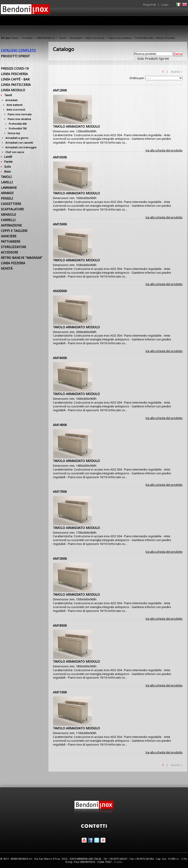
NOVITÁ (7, 268)
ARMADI (7, 193)
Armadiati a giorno (17, 138)
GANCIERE (9, 236)
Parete (8, 162)
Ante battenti (14, 105)
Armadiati (76, 38)
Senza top (14, 133)
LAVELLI (7, 182)
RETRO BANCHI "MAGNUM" (22, 258)
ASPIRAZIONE (11, 225)
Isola (8, 167)
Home (52, 21)
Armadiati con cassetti (19, 143)
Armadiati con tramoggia (21, 147)
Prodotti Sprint (15, 56)
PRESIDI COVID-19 (15, 68)
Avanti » (177, 72)
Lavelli (8, 157)
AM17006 (60, 492)
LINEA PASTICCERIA (16, 85)
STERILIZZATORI (13, 247)
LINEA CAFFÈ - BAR (15, 79)
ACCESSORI (9, 252)
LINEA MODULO (46, 38)
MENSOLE (8, 214)
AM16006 (60, 358)
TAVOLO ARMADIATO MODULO (76, 126)
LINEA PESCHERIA (14, 74)
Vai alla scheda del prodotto (164, 150)
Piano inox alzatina (120, 38)
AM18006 (60, 625)
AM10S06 (60, 157)
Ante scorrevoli (95, 38)
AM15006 (60, 224)
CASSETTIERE (11, 204)
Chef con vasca (15, 152)
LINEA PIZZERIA (13, 263)
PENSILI (7, 198)
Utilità (164, 22)
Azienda (69, 22)
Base (8, 172)
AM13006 (60, 558)
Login (165, 4)
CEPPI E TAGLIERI (14, 231)
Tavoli (62, 38)
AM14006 (60, 425)
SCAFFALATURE (12, 209)
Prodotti (88, 22)
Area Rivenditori (112, 22)
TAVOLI (6, 177)
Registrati (150, 4)
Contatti (181, 21)
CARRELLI (8, 220)
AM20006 (60, 291)
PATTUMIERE (11, 241)
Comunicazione (142, 22)
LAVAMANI (9, 188)
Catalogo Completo (18, 50)
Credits (118, 862)
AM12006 (60, 90)
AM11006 (60, 692)
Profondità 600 (144, 38)
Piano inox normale (20, 114)
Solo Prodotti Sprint (153, 58)
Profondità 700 (18, 128)
